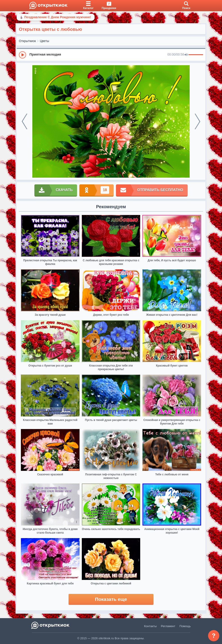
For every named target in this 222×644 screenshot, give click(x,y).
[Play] (22, 55)
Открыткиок (27, 41)
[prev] (24, 121)
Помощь (185, 626)
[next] (198, 121)
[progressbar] (196, 55)
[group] (111, 55)
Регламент (168, 626)
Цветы (44, 41)
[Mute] (186, 55)
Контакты (150, 626)
